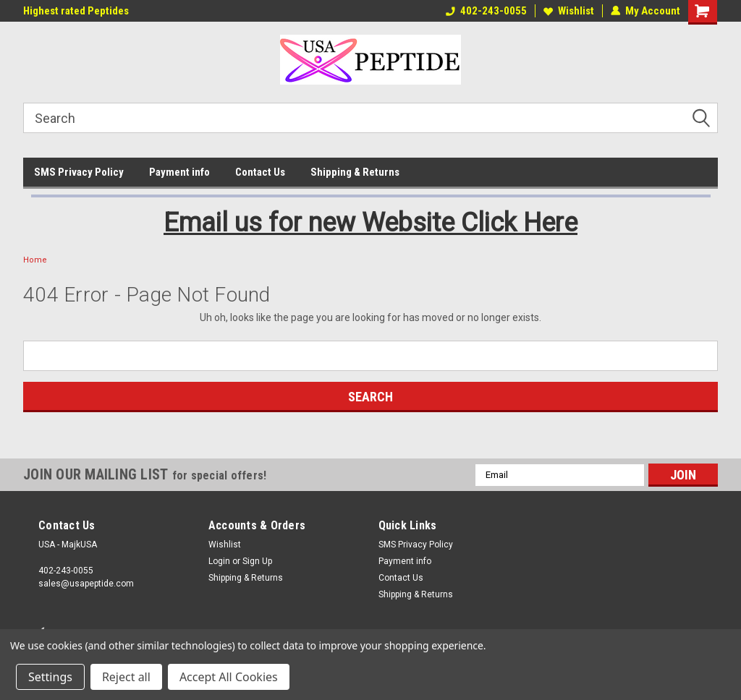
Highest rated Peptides (76, 11)
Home (35, 260)
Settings (50, 677)
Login (219, 561)
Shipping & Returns (355, 172)
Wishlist (569, 11)
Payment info (179, 172)
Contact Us (260, 172)
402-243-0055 (486, 11)
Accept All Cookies (229, 677)
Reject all (126, 677)
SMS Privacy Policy (79, 172)
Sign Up (257, 561)
